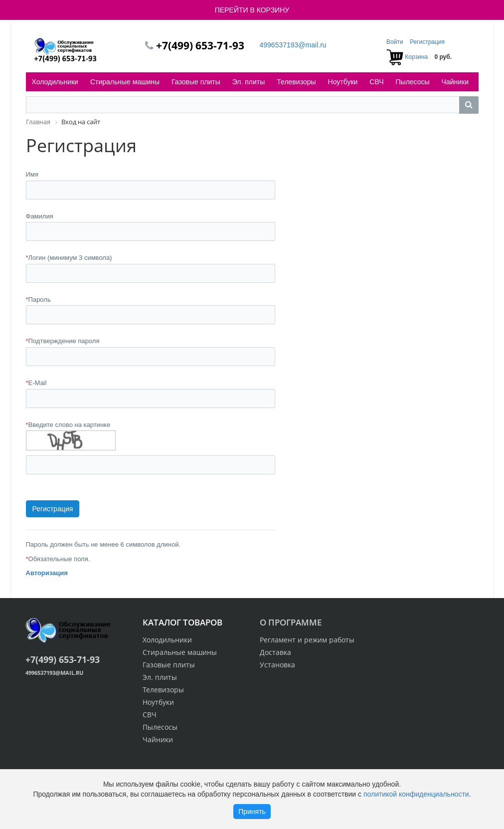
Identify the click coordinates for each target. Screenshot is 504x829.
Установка (277, 665)
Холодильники (55, 82)
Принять (252, 812)
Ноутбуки (343, 82)
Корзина (416, 57)
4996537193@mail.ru (293, 45)
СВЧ (376, 82)
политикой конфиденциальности (416, 794)
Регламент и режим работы (307, 640)
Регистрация (427, 42)
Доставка (275, 652)
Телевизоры (296, 82)
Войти (396, 42)
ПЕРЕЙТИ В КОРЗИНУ (252, 10)
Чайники (455, 82)
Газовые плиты (196, 82)
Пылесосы (413, 82)
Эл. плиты (249, 82)
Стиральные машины (125, 82)
